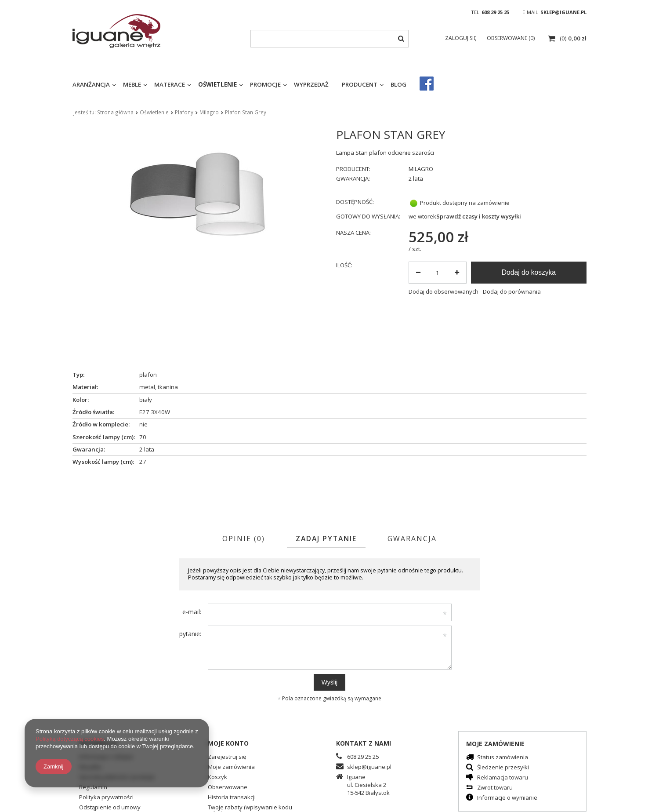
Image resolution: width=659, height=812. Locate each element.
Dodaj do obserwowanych (444, 292)
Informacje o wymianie (507, 798)
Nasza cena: (353, 233)
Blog (398, 84)
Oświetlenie (217, 84)
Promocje (265, 84)
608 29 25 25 (495, 12)
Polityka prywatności (106, 798)
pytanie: (190, 634)
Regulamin (93, 788)
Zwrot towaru (495, 788)
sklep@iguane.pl (563, 12)
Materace (170, 84)
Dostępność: (355, 202)
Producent (360, 84)
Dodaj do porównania (512, 292)
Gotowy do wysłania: (368, 217)
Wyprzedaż (311, 84)
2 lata (416, 179)
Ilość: (344, 265)
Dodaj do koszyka (529, 272)
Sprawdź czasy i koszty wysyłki (479, 217)
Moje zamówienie (495, 744)
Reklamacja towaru (503, 778)
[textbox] (329, 39)
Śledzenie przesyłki (503, 768)
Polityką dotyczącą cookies (70, 739)
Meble (132, 84)
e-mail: (192, 612)
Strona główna (115, 112)
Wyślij (329, 682)
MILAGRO (421, 169)
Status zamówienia (503, 758)
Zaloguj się (462, 38)
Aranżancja (91, 84)
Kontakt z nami (364, 743)
